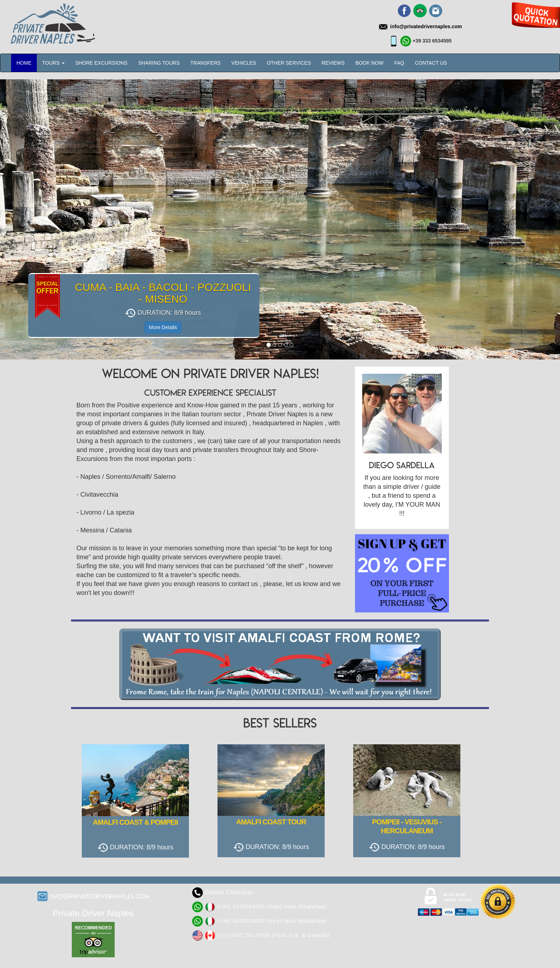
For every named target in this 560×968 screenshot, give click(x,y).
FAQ (399, 63)
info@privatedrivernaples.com (100, 896)
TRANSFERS (206, 63)
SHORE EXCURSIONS (101, 63)
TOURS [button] (53, 63)
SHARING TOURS (159, 63)
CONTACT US (431, 63)
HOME (24, 63)
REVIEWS (333, 63)
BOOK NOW (369, 63)
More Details (163, 327)
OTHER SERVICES (289, 63)
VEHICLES (244, 63)
